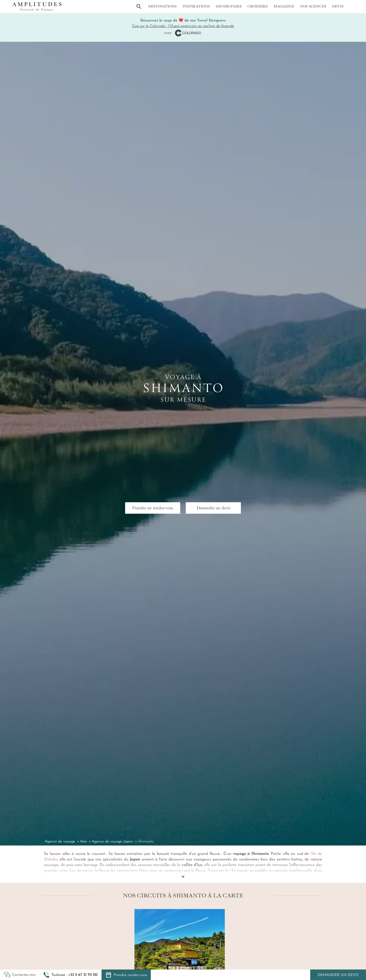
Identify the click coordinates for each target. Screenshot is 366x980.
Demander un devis (338, 975)
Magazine (284, 6)
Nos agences (313, 6)
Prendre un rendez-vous (153, 508)
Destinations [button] (162, 6)
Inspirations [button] (196, 6)
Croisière (258, 6)
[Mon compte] (352, 7)
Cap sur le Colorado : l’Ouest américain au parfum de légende (183, 26)
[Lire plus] (183, 871)
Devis (338, 6)
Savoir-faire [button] (229, 6)
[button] (70, 975)
